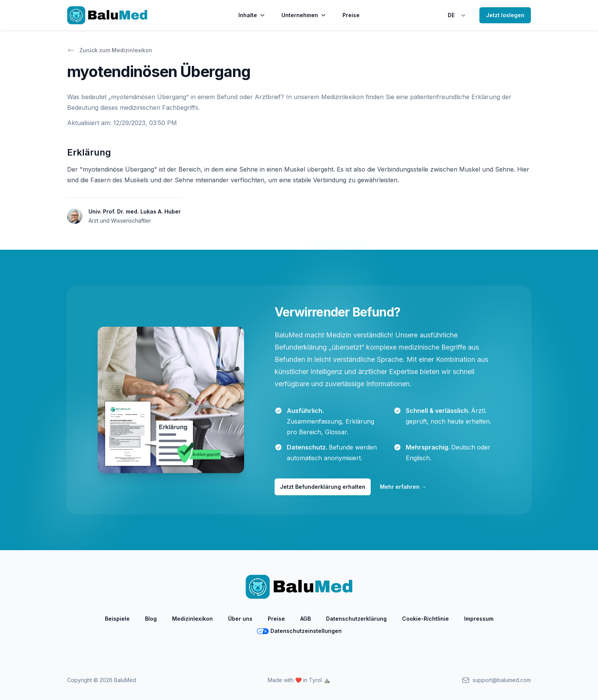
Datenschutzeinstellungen (299, 631)
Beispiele (117, 619)
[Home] (107, 15)
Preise (351, 15)
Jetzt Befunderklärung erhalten (323, 487)
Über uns (240, 619)
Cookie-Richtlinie (425, 619)
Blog (151, 619)
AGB (305, 619)
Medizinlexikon (192, 619)
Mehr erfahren (403, 487)
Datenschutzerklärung (356, 619)
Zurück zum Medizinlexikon (110, 50)
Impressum (479, 619)
